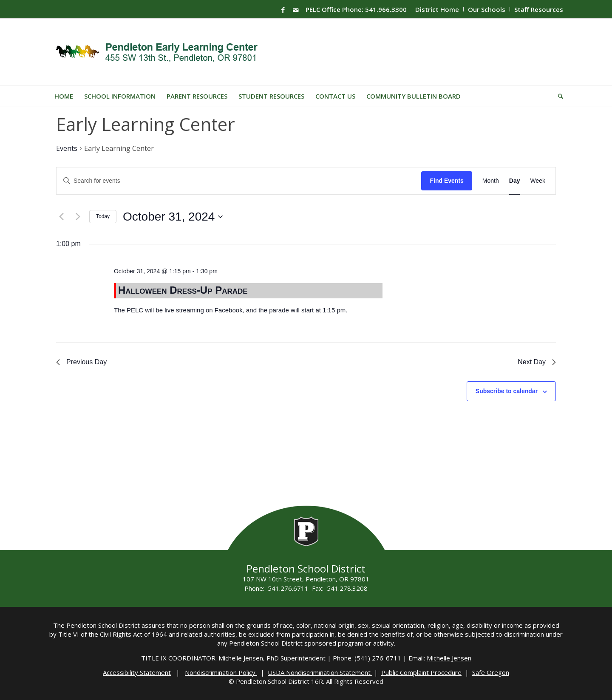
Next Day (537, 362)
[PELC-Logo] (160, 52)
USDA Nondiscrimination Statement (320, 672)
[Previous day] (61, 217)
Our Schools (487, 9)
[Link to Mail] (296, 10)
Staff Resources (539, 9)
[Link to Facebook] (283, 10)
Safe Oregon (491, 672)
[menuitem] (437, 9)
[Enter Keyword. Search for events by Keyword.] (239, 181)
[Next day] (78, 217)
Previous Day (81, 362)
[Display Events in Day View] (515, 181)
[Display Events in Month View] (491, 181)
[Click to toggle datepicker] (173, 217)
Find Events (446, 181)
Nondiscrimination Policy (221, 672)
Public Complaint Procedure (421, 672)
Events (67, 148)
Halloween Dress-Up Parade (183, 290)
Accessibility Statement (137, 672)
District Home (437, 9)
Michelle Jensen (449, 658)
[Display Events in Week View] (538, 181)
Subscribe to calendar (507, 391)
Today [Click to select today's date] (103, 216)
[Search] (558, 96)
